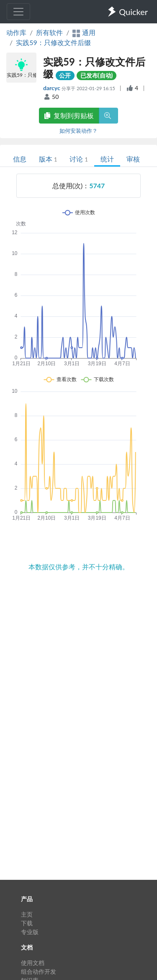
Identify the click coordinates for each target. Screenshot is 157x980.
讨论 (78, 159)
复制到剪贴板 (69, 115)
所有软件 (49, 32)
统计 (107, 159)
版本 (48, 159)
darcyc (52, 88)
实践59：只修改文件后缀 (53, 42)
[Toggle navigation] (18, 12)
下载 (27, 923)
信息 (20, 159)
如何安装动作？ (78, 131)
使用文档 (33, 963)
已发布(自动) (97, 75)
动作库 (16, 32)
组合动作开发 (39, 971)
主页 (27, 914)
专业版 (30, 932)
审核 (133, 159)
